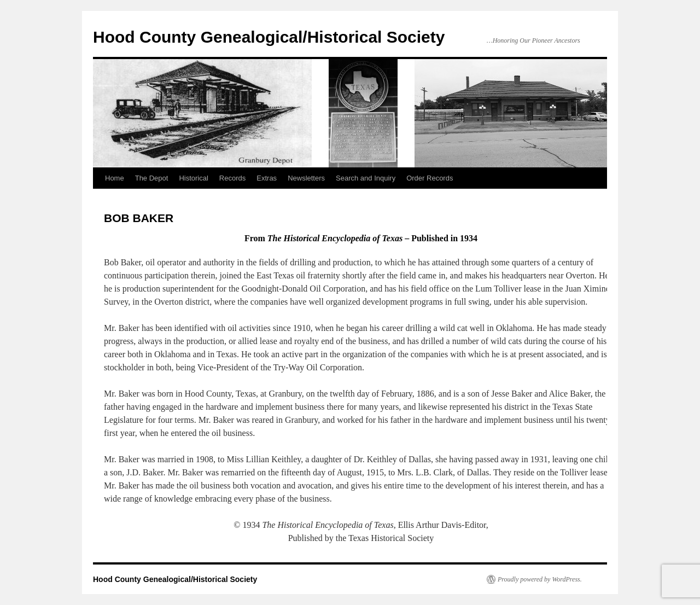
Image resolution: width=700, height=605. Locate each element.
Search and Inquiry (366, 178)
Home (115, 178)
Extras (267, 178)
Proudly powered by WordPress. (540, 579)
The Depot (152, 178)
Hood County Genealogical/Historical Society (269, 37)
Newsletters (306, 178)
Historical (193, 178)
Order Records (430, 178)
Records (232, 178)
